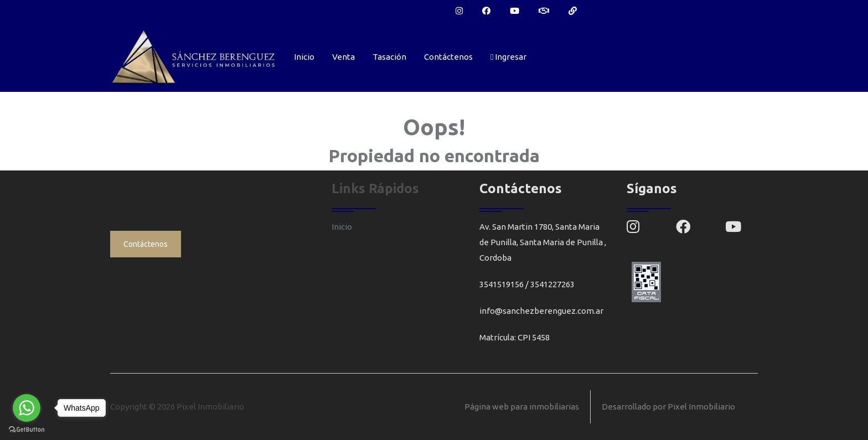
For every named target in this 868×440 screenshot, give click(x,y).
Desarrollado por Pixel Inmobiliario (668, 407)
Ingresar (508, 57)
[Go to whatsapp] (27, 408)
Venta (343, 57)
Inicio (304, 57)
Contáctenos (448, 57)
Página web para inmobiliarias (522, 407)
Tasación (389, 57)
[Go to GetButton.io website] (27, 429)
